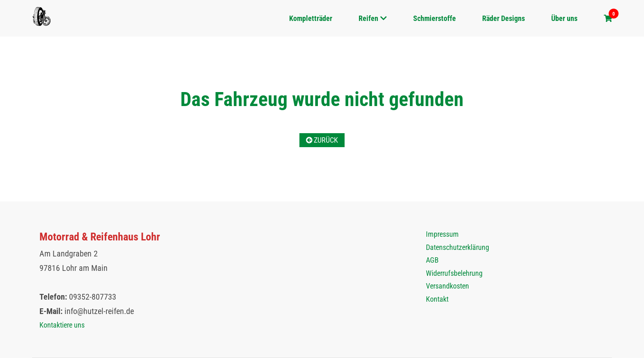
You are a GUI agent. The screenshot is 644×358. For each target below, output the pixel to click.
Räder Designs (504, 18)
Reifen (368, 18)
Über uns (564, 18)
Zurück (322, 140)
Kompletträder (311, 18)
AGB (432, 260)
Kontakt (437, 299)
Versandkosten (447, 286)
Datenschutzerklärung (458, 247)
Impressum (442, 234)
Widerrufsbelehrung (454, 273)
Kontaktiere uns (62, 325)
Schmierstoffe (435, 18)
